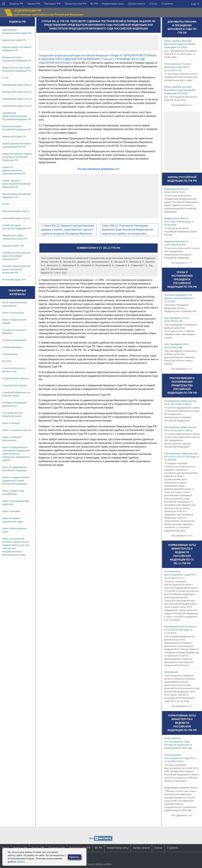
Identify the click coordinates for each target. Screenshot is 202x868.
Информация (171, 672)
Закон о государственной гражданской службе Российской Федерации (15, 481)
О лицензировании (12, 347)
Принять (74, 857)
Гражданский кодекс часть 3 (17, 99)
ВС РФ (94, 4)
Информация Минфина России (181, 788)
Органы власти (136, 4)
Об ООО (7, 361)
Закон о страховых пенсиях (17, 430)
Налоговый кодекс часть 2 (16, 218)
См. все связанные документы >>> (99, 169)
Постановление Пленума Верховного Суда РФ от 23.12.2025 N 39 (177, 67)
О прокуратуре (10, 354)
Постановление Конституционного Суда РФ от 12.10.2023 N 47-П (180, 575)
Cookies (21, 862)
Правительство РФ (76, 4)
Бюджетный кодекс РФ (14, 40)
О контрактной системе (15, 385)
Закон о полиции (11, 423)
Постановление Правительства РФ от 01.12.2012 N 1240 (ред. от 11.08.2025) (182, 457)
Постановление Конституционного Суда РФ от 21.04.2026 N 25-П (180, 758)
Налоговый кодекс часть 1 (16, 211)
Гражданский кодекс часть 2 (17, 92)
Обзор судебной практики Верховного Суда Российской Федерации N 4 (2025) (180, 90)
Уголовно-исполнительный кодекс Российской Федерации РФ (16, 256)
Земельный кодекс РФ (14, 136)
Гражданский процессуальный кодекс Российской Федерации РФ (17, 116)
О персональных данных (15, 378)
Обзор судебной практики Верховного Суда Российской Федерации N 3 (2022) (180, 44)
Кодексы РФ (16, 4)
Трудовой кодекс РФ (13, 246)
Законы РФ (34, 4)
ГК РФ (5, 78)
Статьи (153, 4)
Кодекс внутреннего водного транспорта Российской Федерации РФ (17, 157)
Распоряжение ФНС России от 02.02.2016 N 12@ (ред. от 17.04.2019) (180, 630)
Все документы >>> (182, 105)
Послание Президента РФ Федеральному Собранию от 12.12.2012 (179, 298)
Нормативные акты (113, 4)
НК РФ (6, 204)
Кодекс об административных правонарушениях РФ (14, 170)
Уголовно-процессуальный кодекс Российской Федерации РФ (16, 269)
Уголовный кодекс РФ (14, 279)
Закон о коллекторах (13, 313)
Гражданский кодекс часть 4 (17, 106)
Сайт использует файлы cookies (94, 864)
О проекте (167, 4)
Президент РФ (52, 4)
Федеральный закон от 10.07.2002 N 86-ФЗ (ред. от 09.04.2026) (179, 222)
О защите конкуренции (14, 340)
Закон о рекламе (11, 511)
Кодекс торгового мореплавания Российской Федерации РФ (16, 184)
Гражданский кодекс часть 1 (17, 85)
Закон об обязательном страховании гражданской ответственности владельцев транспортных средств (16, 454)
